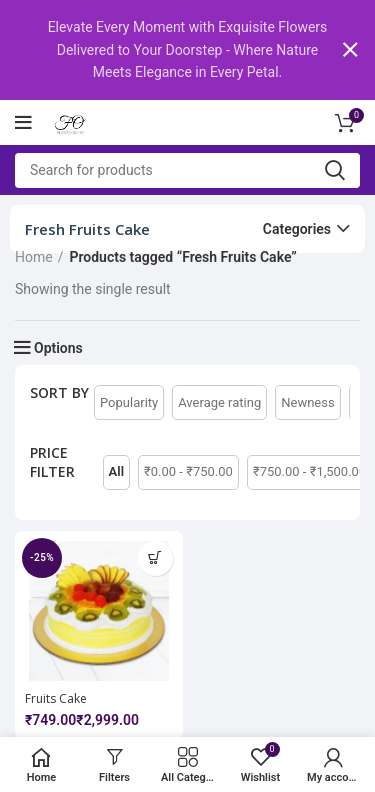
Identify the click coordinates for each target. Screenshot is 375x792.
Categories (297, 229)
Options (58, 348)
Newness (307, 401)
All (116, 471)
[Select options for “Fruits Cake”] (155, 557)
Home (34, 257)
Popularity (129, 401)
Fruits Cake (56, 697)
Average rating (219, 401)
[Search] (187, 169)
